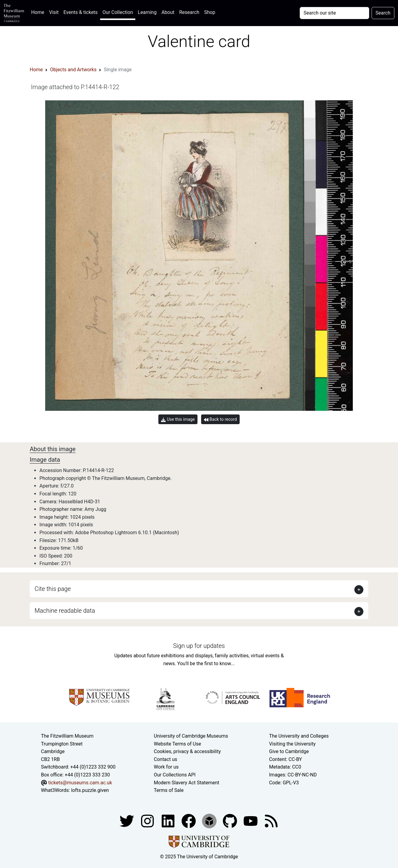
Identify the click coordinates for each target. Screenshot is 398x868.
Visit (54, 12)
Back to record (220, 419)
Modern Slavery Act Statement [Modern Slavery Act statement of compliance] (187, 783)
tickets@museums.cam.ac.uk (80, 783)
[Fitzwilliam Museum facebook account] (169, 821)
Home (39, 12)
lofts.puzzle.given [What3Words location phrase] (90, 790)
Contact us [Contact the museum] (165, 759)
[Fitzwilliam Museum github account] (231, 821)
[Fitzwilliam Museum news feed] (271, 821)
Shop (210, 12)
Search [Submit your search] (383, 13)
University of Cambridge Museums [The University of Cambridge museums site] (191, 736)
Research (189, 12)
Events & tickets (81, 12)
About (168, 12)
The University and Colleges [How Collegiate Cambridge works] (299, 736)
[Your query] (334, 13)
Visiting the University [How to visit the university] (292, 744)
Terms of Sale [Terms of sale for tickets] (169, 790)
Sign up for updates (199, 646)
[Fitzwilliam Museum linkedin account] (189, 821)
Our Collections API (175, 775)
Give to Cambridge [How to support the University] (289, 751)
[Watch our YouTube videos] (251, 821)
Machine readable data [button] (65, 611)
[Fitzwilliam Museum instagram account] (148, 821)
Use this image (178, 419)
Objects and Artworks (73, 70)
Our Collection (118, 12)
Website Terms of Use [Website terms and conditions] (177, 744)
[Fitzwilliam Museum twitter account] (127, 821)
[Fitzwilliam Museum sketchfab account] (210, 821)
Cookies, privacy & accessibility (187, 751)
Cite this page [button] (53, 589)
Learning (147, 12)
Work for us (166, 767)
